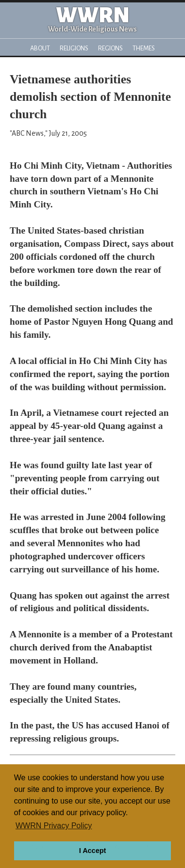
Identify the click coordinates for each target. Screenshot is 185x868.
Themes (144, 48)
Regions (110, 48)
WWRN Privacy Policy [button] (54, 826)
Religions (74, 48)
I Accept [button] (92, 851)
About (40, 48)
